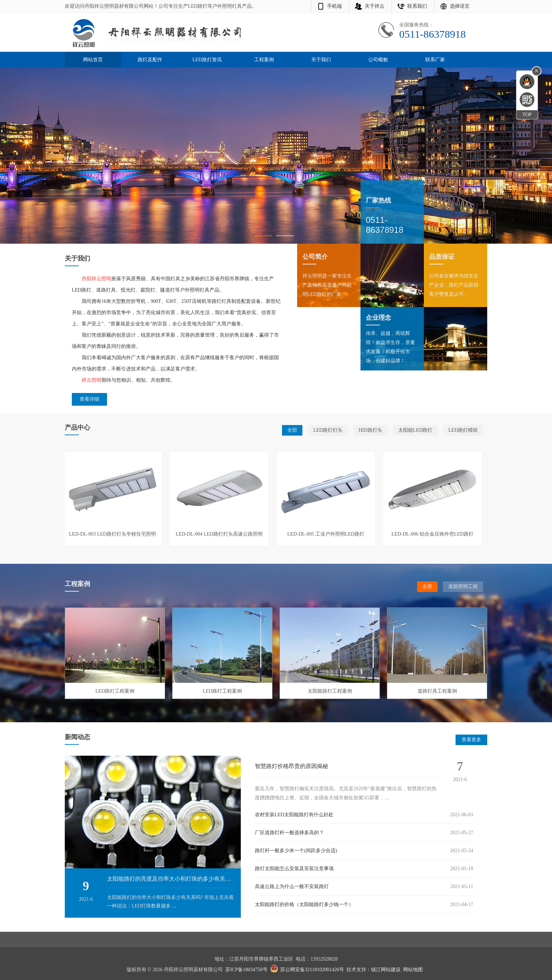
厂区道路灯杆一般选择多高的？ (289, 833)
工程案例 (264, 60)
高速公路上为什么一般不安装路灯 (292, 887)
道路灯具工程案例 (437, 691)
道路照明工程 (463, 586)
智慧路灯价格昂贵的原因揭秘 (291, 766)
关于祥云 (375, 6)
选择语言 (460, 6)
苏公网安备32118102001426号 (312, 970)
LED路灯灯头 (328, 430)
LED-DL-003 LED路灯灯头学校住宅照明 (112, 534)
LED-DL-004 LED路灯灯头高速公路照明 (219, 534)
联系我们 (417, 6)
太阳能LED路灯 (415, 430)
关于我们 (321, 60)
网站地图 (413, 970)
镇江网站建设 (386, 970)
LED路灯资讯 (207, 60)
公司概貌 (378, 60)
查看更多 (471, 740)
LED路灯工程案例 (115, 691)
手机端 (334, 6)
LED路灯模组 (463, 430)
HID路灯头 (371, 430)
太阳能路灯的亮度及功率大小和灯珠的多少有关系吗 (172, 879)
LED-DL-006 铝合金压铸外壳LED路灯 (432, 534)
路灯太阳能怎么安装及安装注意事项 (294, 869)
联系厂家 (435, 60)
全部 (292, 430)
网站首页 (93, 60)
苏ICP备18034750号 (246, 970)
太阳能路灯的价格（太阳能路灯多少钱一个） (304, 904)
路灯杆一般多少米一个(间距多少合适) (296, 851)
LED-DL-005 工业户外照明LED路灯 (326, 534)
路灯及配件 (150, 60)
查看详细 (89, 399)
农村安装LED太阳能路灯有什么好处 (294, 815)
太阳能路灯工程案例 (330, 691)
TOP (527, 115)
